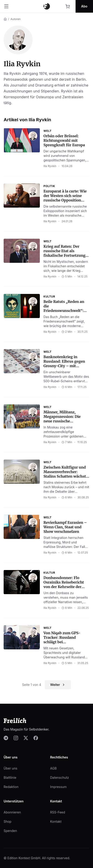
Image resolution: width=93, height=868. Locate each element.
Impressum (58, 787)
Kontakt (56, 821)
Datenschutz (60, 778)
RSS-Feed (58, 812)
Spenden (10, 831)
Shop (7, 821)
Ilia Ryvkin (50, 166)
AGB (54, 768)
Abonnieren (12, 812)
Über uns (10, 768)
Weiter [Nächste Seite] (58, 685)
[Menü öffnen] (6, 6)
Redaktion (11, 787)
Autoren (15, 19)
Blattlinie (10, 778)
